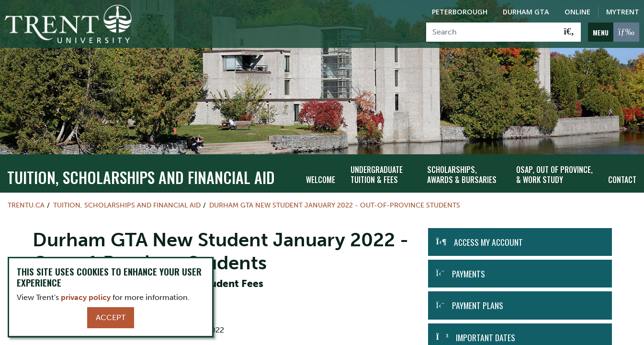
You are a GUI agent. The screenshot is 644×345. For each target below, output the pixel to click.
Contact (622, 171)
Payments (469, 265)
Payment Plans (478, 297)
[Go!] (569, 32)
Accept (111, 317)
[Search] (492, 32)
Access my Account (488, 233)
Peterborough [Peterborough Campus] (460, 12)
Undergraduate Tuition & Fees (377, 167)
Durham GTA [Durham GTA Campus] (526, 12)
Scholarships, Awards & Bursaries (462, 167)
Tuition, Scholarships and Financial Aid (141, 168)
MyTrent (623, 12)
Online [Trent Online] (577, 12)
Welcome (321, 171)
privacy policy (86, 297)
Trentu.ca (26, 196)
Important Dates (486, 329)
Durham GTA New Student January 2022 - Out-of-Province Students (335, 196)
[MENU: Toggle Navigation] (614, 32)
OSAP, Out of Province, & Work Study (554, 167)
